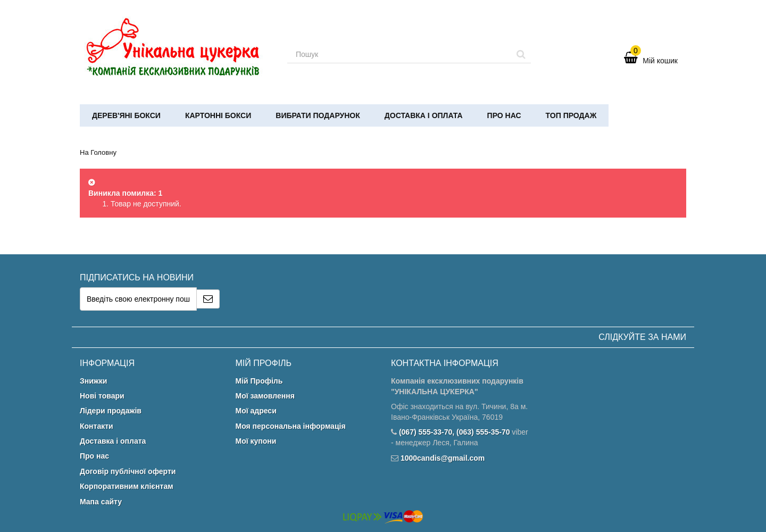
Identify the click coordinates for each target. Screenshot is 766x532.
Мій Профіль (259, 381)
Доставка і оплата (424, 115)
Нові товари (102, 396)
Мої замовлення (265, 396)
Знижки (93, 381)
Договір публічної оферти (128, 471)
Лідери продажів (111, 411)
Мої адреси (256, 411)
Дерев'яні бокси (126, 115)
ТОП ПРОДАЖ (571, 115)
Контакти (97, 426)
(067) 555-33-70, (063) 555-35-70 (455, 432)
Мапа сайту (101, 502)
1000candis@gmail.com (443, 458)
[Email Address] (138, 299)
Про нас (504, 115)
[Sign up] (208, 299)
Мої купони (256, 441)
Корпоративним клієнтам (127, 486)
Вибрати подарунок (318, 115)
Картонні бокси (218, 115)
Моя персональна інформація (291, 426)
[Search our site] (399, 54)
